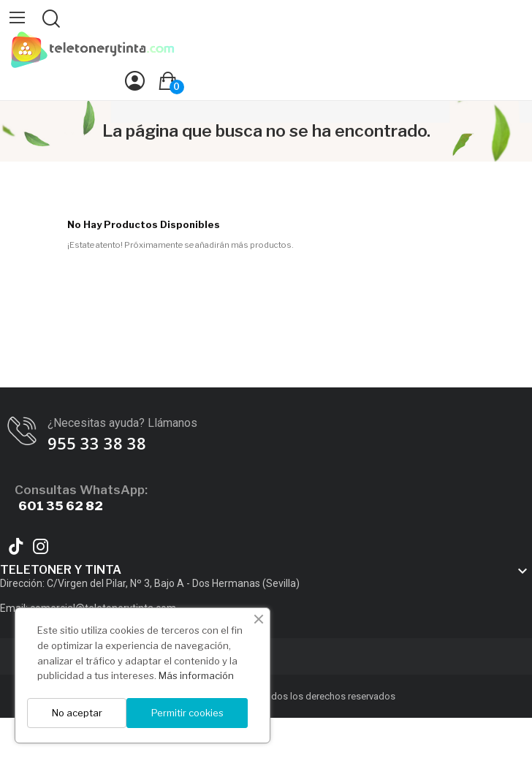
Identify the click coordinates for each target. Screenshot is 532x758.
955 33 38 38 (97, 443)
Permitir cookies (187, 713)
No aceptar (77, 713)
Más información (196, 675)
